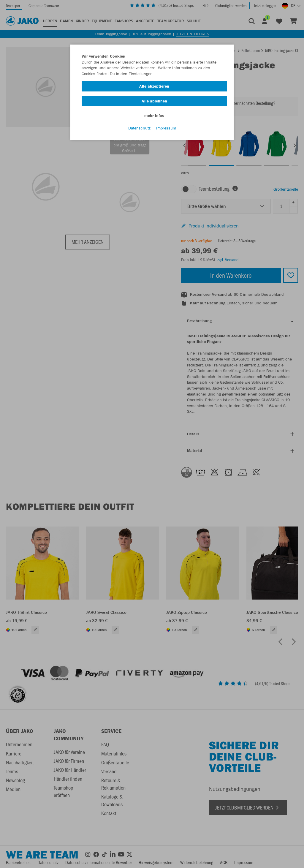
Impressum (166, 128)
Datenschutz (139, 128)
